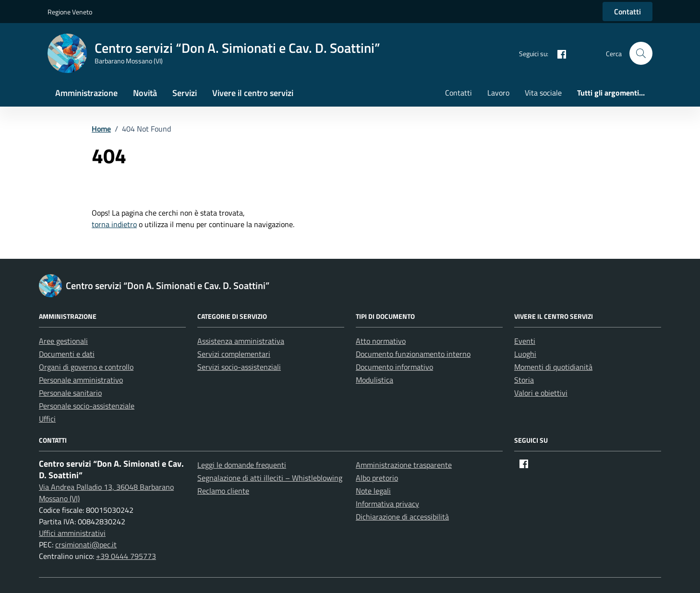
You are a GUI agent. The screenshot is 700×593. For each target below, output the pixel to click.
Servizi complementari (234, 354)
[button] (641, 53)
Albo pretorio (377, 478)
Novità (145, 93)
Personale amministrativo (81, 380)
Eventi (525, 341)
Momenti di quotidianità (553, 367)
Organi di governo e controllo (86, 367)
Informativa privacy (387, 504)
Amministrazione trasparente (404, 465)
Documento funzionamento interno (413, 354)
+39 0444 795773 (126, 556)
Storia (524, 380)
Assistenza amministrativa (241, 341)
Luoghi (525, 354)
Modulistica (374, 380)
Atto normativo (381, 341)
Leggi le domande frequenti (242, 465)
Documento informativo (394, 367)
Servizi (185, 93)
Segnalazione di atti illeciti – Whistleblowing (270, 478)
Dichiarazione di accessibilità (402, 517)
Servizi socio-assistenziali (239, 367)
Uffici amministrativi (72, 533)
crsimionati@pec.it (86, 545)
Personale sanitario (70, 393)
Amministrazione (86, 93)
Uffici (47, 419)
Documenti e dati (67, 354)
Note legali (373, 491)
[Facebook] (558, 53)
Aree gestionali (63, 341)
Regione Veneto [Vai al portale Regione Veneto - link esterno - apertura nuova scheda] (70, 12)
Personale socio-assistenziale (87, 406)
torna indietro (114, 224)
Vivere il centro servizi (253, 93)
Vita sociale (543, 93)
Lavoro (498, 93)
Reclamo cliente (223, 491)
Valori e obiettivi (541, 393)
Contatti (628, 12)
